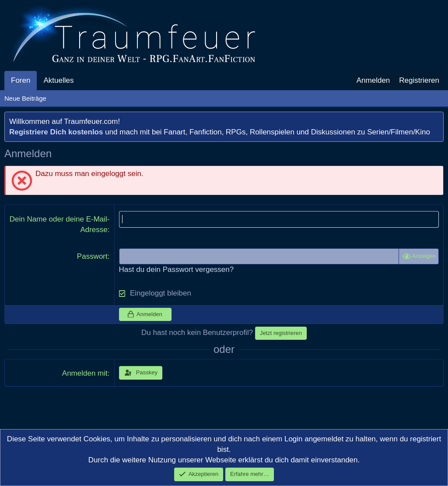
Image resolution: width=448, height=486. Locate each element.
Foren (21, 80)
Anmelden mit (85, 373)
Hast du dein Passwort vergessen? (177, 269)
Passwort (92, 256)
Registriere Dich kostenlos (56, 132)
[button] (81, 81)
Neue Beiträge (25, 98)
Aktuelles (58, 80)
